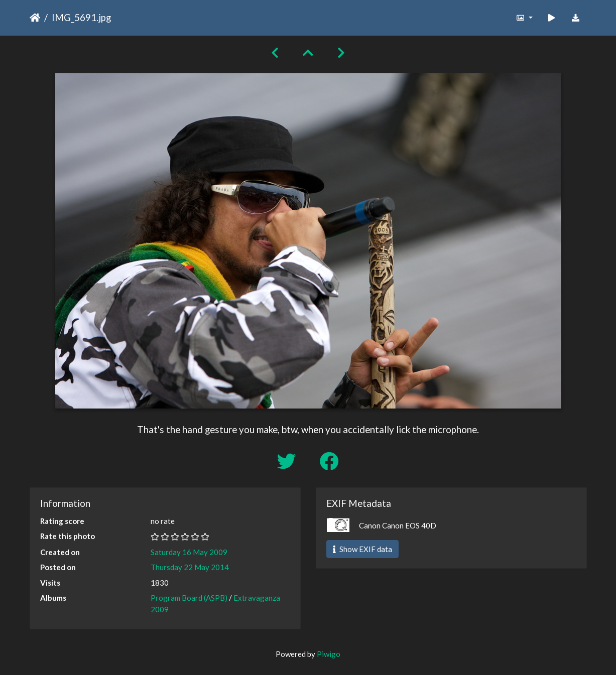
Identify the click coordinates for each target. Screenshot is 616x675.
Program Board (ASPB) (189, 598)
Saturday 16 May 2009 (189, 552)
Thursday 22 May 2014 (190, 567)
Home (35, 18)
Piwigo (329, 654)
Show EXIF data (362, 549)
